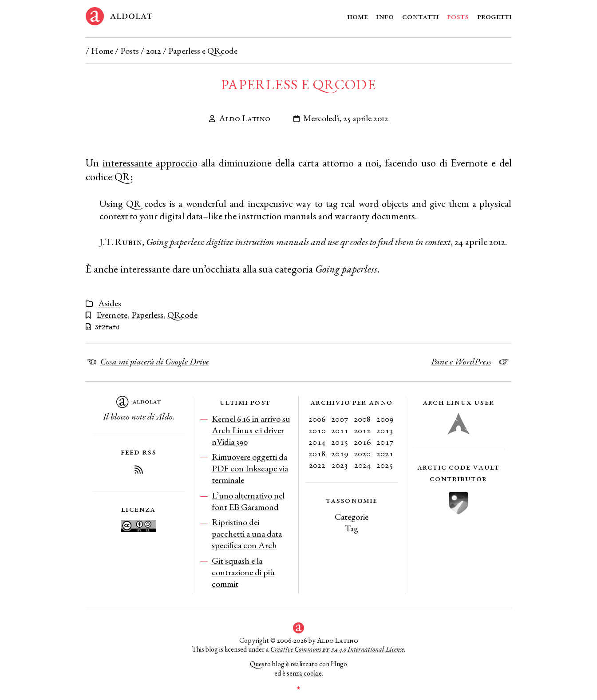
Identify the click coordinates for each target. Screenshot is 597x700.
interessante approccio (150, 163)
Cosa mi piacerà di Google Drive (155, 361)
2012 (154, 51)
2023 (340, 465)
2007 (340, 419)
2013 (385, 430)
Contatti (421, 16)
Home (358, 16)
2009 (385, 419)
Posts (458, 16)
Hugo (339, 664)
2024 (362, 465)
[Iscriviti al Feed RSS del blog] (138, 471)
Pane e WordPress (461, 361)
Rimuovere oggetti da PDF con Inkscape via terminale (250, 468)
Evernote (112, 315)
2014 (317, 442)
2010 (317, 430)
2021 (385, 453)
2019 (340, 453)
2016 (362, 442)
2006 (317, 419)
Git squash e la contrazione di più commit (243, 572)
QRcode (182, 315)
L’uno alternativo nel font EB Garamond (248, 501)
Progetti (494, 16)
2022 (317, 465)
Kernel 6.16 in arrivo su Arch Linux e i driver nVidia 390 (251, 430)
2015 (340, 442)
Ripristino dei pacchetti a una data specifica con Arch (247, 534)
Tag (352, 528)
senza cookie (304, 673)
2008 (362, 419)
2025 (385, 465)
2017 (385, 442)
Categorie (352, 517)
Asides (110, 303)
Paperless (147, 315)
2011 (340, 430)
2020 (362, 453)
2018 (317, 453)
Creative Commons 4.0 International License (337, 649)
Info (385, 16)
